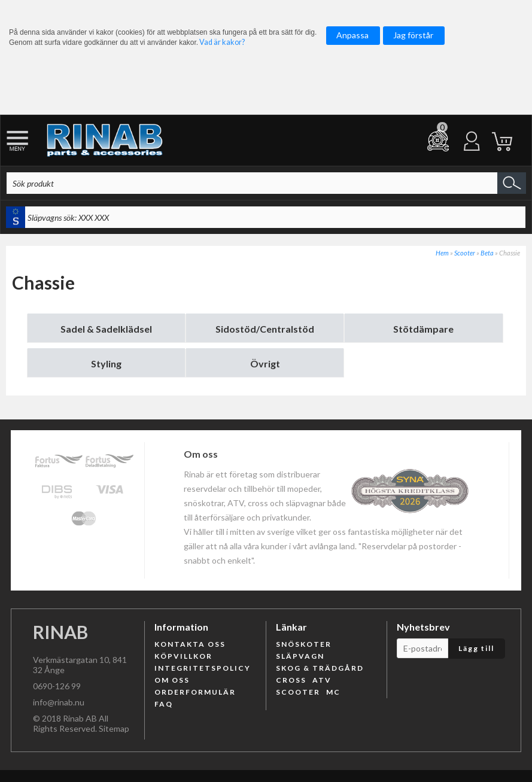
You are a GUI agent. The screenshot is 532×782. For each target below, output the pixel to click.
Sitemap (114, 728)
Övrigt (265, 363)
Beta (487, 253)
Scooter (465, 253)
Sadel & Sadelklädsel (106, 329)
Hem (442, 253)
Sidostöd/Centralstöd (265, 329)
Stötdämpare (423, 329)
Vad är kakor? (222, 42)
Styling (106, 363)
